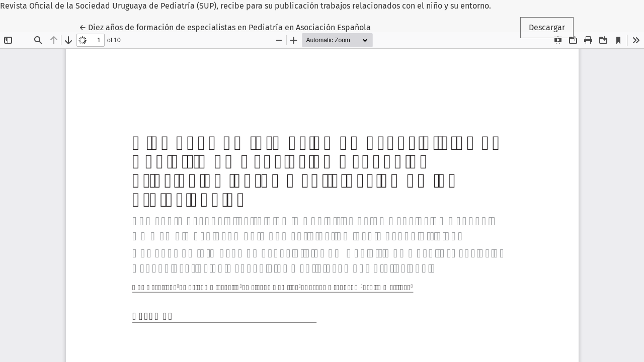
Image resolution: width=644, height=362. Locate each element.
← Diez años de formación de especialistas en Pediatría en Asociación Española (225, 27)
